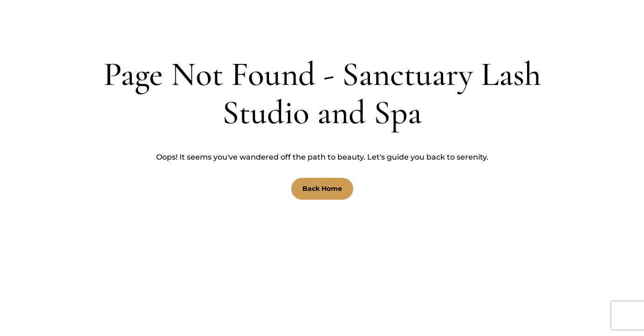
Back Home (322, 189)
